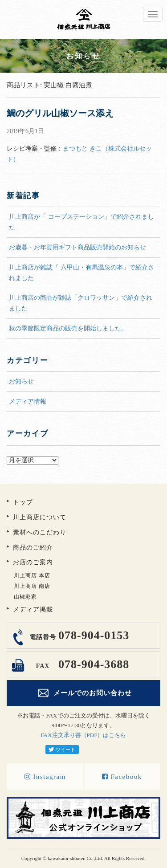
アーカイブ (83, 451)
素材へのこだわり (40, 532)
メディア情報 (28, 401)
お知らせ (21, 381)
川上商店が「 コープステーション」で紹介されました (81, 222)
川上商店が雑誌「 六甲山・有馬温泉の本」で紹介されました (81, 273)
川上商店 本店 (32, 575)
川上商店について (40, 517)
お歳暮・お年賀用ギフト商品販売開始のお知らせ (77, 247)
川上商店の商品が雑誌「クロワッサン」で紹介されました (81, 303)
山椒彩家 (25, 597)
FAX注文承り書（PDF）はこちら (84, 735)
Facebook (122, 777)
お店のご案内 (33, 562)
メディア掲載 (33, 609)
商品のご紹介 (33, 548)
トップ (23, 502)
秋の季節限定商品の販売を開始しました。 (68, 328)
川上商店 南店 (32, 586)
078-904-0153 (78, 635)
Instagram (45, 777)
